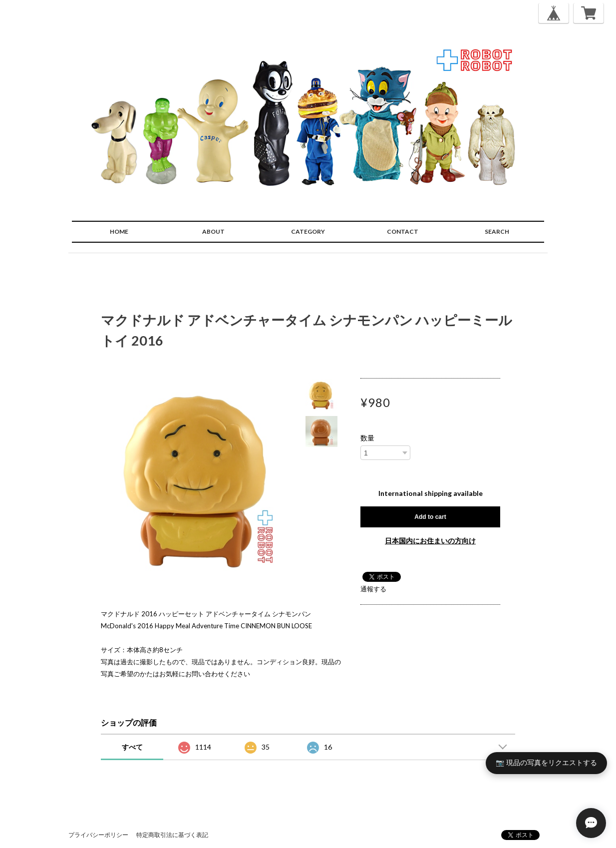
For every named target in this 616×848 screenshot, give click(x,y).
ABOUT (213, 231)
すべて (132, 747)
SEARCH (497, 231)
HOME (119, 231)
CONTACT (403, 231)
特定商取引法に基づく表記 (172, 835)
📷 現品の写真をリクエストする (546, 763)
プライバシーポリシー (98, 835)
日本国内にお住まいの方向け (430, 541)
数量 (367, 438)
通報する (373, 589)
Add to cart (430, 517)
